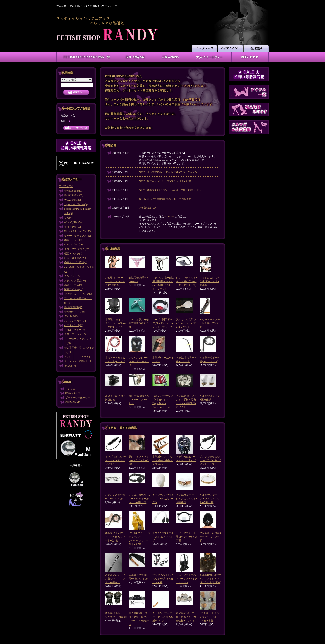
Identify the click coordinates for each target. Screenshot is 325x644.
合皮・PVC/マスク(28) (77, 249)
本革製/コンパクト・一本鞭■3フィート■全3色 (115, 537)
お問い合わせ (73, 402)
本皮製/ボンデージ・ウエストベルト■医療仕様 (210, 499)
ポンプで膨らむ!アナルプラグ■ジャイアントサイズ (210, 460)
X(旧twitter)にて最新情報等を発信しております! (166, 199)
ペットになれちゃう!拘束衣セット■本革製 (210, 281)
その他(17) (70, 366)
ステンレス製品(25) (75, 281)
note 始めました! (148, 208)
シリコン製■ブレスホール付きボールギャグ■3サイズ (139, 499)
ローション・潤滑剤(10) (78, 361)
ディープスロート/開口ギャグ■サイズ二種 (187, 537)
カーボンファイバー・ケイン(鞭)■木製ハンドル (163, 617)
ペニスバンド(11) (74, 325)
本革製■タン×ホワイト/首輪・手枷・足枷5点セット (163, 460)
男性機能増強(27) (74, 307)
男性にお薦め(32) (74, 195)
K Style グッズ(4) (73, 245)
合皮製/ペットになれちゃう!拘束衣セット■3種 (163, 579)
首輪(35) (69, 218)
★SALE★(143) (73, 200)
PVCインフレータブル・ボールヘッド (139, 361)
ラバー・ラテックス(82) (78, 236)
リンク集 (70, 389)
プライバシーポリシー (78, 398)
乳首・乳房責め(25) (75, 258)
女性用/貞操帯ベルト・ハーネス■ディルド (139, 400)
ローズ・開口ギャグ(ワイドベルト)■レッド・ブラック (163, 323)
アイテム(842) (67, 186)
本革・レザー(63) (74, 240)
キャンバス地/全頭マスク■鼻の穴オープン (163, 499)
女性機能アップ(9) (74, 312)
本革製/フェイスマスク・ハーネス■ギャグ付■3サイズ (116, 323)
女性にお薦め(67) (74, 191)
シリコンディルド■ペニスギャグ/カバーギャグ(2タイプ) (187, 281)
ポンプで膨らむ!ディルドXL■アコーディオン (115, 460)
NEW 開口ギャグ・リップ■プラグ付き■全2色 (165, 181)
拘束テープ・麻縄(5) (76, 262)
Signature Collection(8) (76, 204)
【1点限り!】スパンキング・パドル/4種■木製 (209, 617)
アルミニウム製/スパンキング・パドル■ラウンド (186, 323)
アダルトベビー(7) (74, 330)
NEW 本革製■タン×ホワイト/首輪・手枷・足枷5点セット (172, 190)
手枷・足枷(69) (73, 227)
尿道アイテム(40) (74, 285)
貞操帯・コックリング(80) (79, 294)
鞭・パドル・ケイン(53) (78, 231)
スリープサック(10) (75, 334)
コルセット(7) (72, 276)
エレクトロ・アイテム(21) (79, 357)
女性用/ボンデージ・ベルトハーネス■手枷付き (115, 281)
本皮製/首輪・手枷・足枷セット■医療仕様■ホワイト (187, 617)
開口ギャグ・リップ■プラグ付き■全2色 (139, 460)
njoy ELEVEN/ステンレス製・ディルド (210, 323)
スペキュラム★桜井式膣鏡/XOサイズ (139, 323)
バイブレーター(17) (75, 321)
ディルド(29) (71, 316)
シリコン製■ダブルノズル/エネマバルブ (163, 537)
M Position (169, 217)
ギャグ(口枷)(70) (73, 222)
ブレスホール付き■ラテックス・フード (210, 537)
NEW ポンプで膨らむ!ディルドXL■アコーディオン (168, 172)
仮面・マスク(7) (73, 254)
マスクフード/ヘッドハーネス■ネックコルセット (187, 579)
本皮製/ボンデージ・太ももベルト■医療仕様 (187, 499)
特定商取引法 (73, 393)
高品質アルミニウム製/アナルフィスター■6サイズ (115, 579)
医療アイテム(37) (74, 289)
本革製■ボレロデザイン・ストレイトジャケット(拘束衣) (210, 579)
